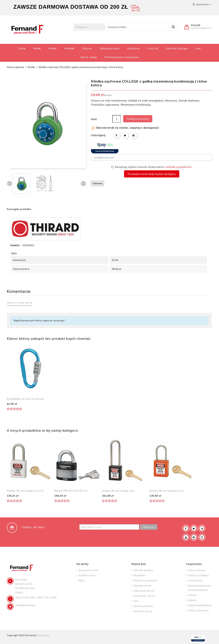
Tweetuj (125, 135)
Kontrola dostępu (177, 48)
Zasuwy (87, 48)
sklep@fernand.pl (25, 605)
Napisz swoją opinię (20, 303)
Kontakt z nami (87, 575)
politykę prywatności (179, 167)
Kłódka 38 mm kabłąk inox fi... (168, 491)
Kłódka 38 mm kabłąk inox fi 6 (25, 491)
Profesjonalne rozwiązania (121, 57)
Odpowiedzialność (144, 591)
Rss (202, 528)
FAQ (136, 601)
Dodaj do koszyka (138, 119)
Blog (81, 580)
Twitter (194, 528)
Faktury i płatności (198, 610)
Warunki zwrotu (142, 586)
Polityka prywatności (145, 580)
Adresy (192, 595)
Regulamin (140, 575)
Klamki (53, 48)
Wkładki (69, 48)
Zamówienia (195, 580)
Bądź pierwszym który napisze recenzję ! (40, 320)
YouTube (186, 537)
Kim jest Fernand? (89, 570)
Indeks (15, 245)
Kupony (192, 600)
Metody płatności (143, 606)
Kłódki (37, 48)
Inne (198, 48)
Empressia (43, 635)
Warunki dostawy (143, 570)
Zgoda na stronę (143, 611)
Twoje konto (194, 564)
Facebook (186, 528)
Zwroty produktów (198, 575)
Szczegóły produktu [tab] (19, 209)
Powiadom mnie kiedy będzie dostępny (152, 174)
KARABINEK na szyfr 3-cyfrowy (25, 399)
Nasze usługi (89, 57)
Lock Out (153, 48)
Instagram (202, 537)
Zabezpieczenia (110, 48)
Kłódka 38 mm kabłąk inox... (119, 491)
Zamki (22, 48)
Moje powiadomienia (200, 605)
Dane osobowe (197, 570)
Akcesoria (133, 48)
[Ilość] (117, 119)
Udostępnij (117, 135)
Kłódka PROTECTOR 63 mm (71, 491)
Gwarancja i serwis (144, 596)
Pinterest (134, 135)
